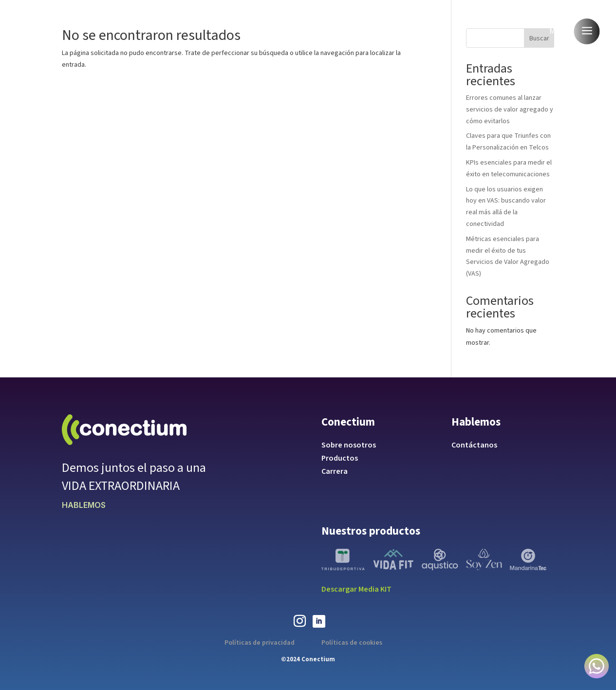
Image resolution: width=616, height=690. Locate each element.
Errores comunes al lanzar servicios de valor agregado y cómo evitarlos (510, 110)
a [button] (587, 31)
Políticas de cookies (352, 643)
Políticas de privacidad (260, 643)
